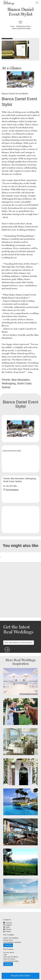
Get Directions (12, 490)
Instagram (8, 925)
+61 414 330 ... (12, 486)
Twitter (7, 927)
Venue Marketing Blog (11, 961)
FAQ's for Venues (9, 959)
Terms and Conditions (11, 957)
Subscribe (8, 945)
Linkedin (7, 931)
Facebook (8, 923)
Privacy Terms (8, 940)
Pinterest (7, 929)
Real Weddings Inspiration (12, 942)
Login (5, 955)
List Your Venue (9, 952)
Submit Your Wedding (11, 938)
